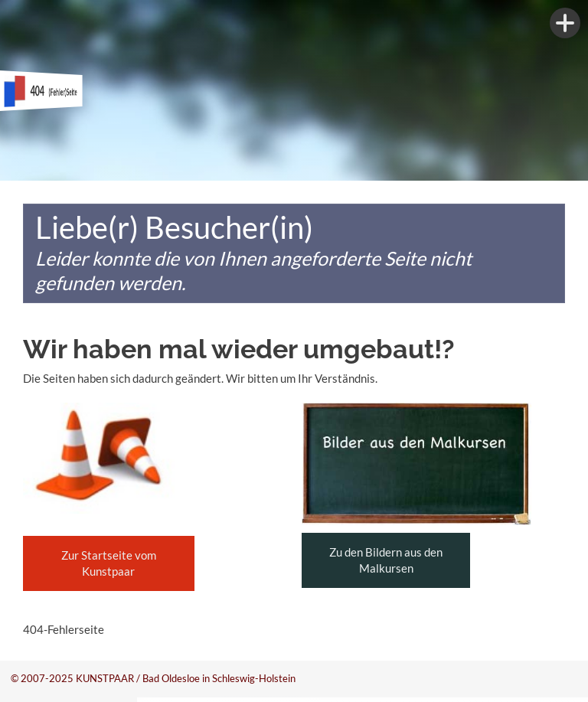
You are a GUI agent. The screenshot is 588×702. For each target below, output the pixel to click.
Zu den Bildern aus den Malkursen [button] (386, 560)
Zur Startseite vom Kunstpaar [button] (109, 563)
